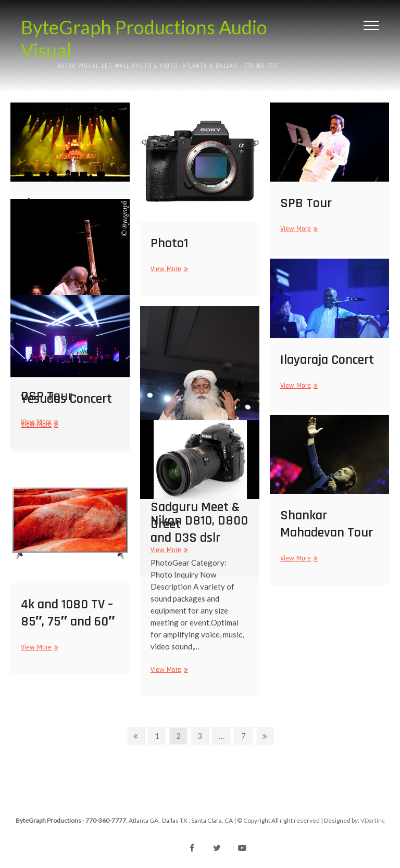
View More (168, 269)
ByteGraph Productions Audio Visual (144, 39)
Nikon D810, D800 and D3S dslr (199, 529)
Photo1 (169, 243)
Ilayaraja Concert (327, 360)
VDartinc (373, 820)
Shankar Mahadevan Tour (327, 524)
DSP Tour (47, 396)
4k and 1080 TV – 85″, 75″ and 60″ (68, 613)
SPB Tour (306, 203)
